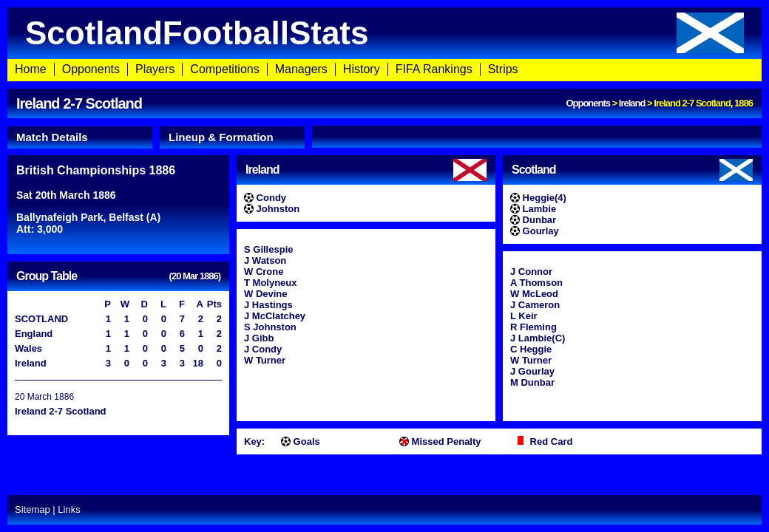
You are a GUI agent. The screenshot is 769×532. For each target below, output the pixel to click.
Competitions (224, 69)
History (362, 69)
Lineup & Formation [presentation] (221, 137)
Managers (301, 69)
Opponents (91, 69)
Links (69, 509)
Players (155, 69)
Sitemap (33, 509)
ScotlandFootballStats (384, 33)
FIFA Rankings (434, 69)
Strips (503, 69)
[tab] (80, 137)
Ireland (632, 103)
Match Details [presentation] (52, 137)
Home (31, 69)
